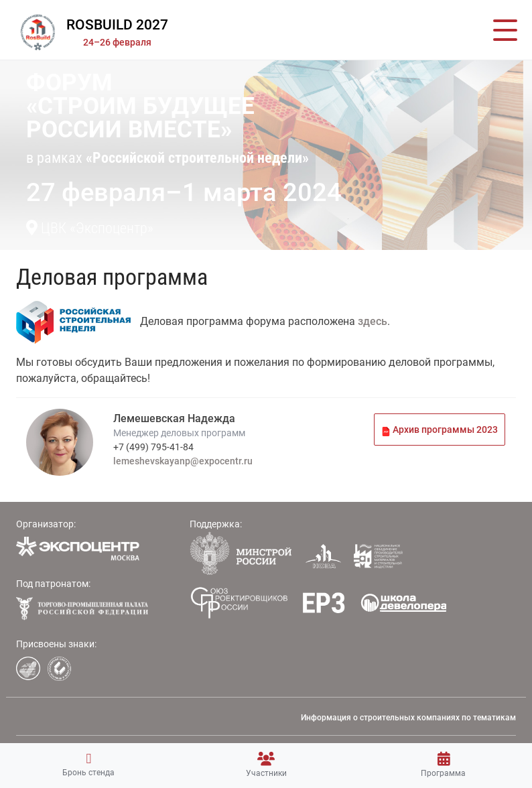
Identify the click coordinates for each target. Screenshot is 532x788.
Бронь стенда (88, 765)
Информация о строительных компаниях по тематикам (408, 718)
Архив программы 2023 (440, 430)
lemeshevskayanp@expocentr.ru (183, 461)
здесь (373, 321)
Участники (266, 765)
